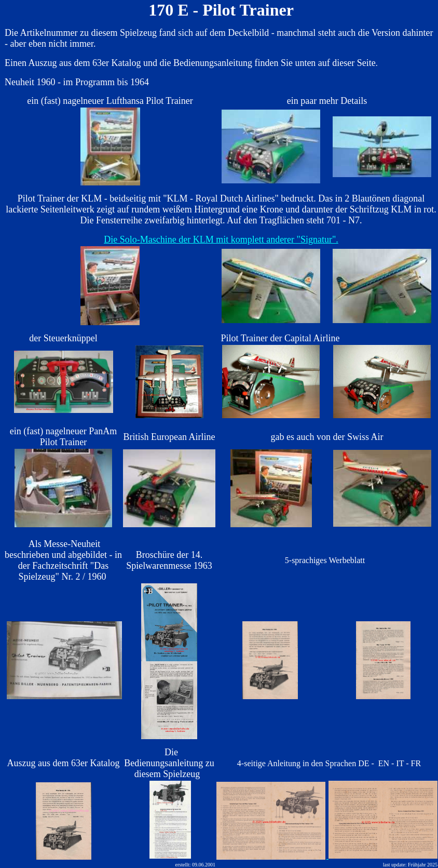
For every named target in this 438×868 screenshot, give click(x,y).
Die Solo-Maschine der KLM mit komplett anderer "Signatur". (221, 239)
